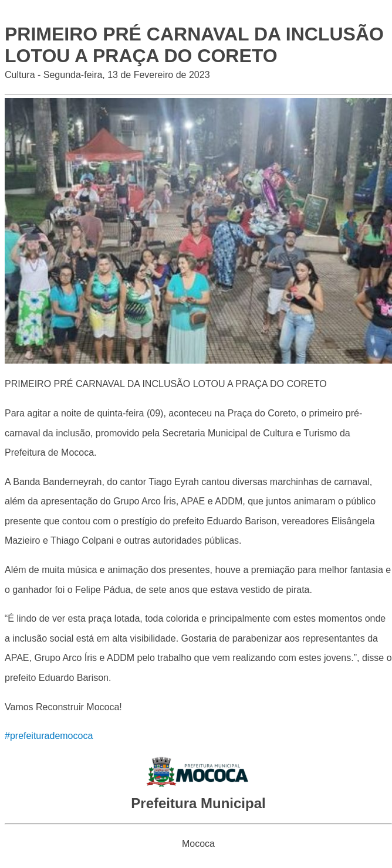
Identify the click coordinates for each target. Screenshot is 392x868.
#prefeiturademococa (49, 736)
